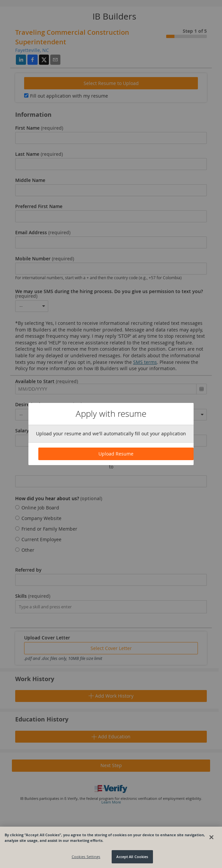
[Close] (211, 837)
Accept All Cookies (132, 857)
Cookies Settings (86, 857)
